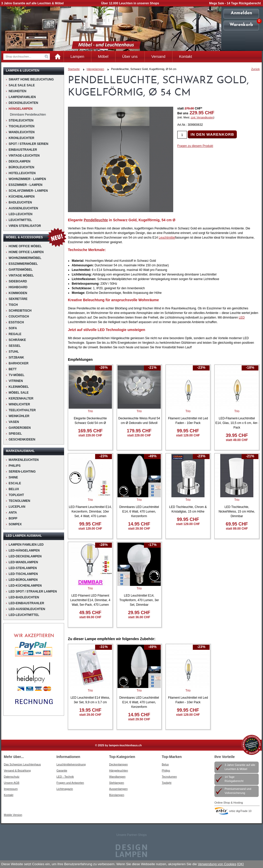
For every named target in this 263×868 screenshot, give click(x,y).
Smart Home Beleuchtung (31, 79)
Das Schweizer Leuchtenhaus (22, 764)
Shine (13, 477)
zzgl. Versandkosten (202, 118)
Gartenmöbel (21, 270)
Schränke (17, 340)
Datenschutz (12, 777)
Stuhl (14, 352)
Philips (15, 466)
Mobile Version (13, 815)
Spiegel (15, 434)
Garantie (62, 770)
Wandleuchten (22, 132)
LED (242, 318)
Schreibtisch (20, 311)
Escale (15, 483)
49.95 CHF (90, 613)
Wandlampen (117, 777)
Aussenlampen (118, 789)
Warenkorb (241, 25)
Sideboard (18, 281)
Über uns (130, 56)
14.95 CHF (139, 524)
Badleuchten (20, 202)
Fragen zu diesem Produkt (195, 146)
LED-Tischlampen (23, 574)
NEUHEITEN (17, 91)
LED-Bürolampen (23, 580)
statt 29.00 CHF (90, 715)
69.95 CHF (237, 524)
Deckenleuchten (23, 103)
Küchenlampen (22, 197)
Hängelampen (21, 109)
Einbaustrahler (23, 150)
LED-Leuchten (20, 214)
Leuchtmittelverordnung (71, 764)
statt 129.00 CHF (188, 435)
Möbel (103, 56)
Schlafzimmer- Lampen (28, 191)
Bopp (13, 518)
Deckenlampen (118, 764)
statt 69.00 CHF (90, 617)
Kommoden (18, 293)
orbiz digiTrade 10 (240, 811)
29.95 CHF (139, 613)
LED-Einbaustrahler (26, 603)
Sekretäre (18, 299)
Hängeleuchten (119, 770)
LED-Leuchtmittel (24, 615)
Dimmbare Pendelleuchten (28, 115)
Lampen (77, 56)
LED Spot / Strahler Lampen (33, 591)
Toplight (16, 495)
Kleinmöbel (19, 387)
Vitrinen (16, 381)
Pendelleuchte (96, 220)
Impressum (11, 789)
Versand (158, 56)
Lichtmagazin (65, 789)
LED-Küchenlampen (25, 586)
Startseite (74, 69)
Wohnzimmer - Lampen (27, 179)
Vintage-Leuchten (24, 156)
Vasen (14, 422)
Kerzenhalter (21, 398)
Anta (13, 513)
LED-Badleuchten (24, 597)
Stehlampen (117, 783)
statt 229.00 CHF (90, 435)
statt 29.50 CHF (139, 529)
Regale (15, 334)
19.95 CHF (90, 710)
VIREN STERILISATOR (25, 226)
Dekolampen (19, 161)
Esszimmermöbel (23, 264)
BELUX (14, 489)
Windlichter (19, 404)
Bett (13, 369)
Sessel (15, 346)
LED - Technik (65, 777)
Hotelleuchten (22, 173)
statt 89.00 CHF (237, 529)
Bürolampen (117, 795)
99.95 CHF (188, 431)
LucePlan (17, 507)
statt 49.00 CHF (237, 440)
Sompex (15, 524)
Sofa (13, 328)
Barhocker (19, 363)
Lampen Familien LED (26, 545)
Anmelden (241, 13)
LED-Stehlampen (23, 568)
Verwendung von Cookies (217, 864)
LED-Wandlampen (23, 562)
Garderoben (20, 428)
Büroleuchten (21, 167)
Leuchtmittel (20, 220)
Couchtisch (19, 316)
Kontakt (186, 56)
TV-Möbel (17, 375)
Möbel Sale (19, 393)
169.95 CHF (90, 431)
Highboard (18, 287)
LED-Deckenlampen (25, 556)
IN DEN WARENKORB (212, 134)
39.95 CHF (237, 435)
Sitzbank (16, 357)
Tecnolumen (19, 501)
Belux (165, 764)
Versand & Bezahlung (17, 770)
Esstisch (16, 322)
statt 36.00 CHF (139, 617)
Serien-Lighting (22, 472)
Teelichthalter (22, 410)
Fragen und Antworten (70, 783)
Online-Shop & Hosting (229, 803)
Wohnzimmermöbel (25, 258)
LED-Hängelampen (24, 550)
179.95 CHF (139, 431)
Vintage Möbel (21, 275)
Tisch (13, 305)
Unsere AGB (12, 783)
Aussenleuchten (23, 208)
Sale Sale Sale (22, 85)
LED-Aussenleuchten (27, 609)
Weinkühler (19, 416)
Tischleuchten (21, 126)
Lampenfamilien (22, 97)
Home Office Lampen (26, 252)
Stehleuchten (21, 120)
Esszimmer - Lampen (26, 185)
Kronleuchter (21, 138)
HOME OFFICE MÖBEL (25, 246)
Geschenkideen (22, 439)
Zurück (255, 69)
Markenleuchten (24, 460)
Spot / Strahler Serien (28, 144)
